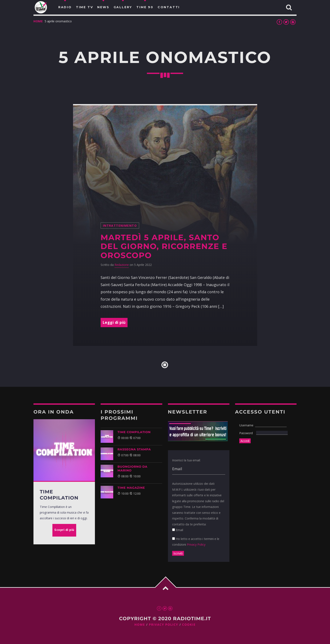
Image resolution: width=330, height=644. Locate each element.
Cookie (189, 625)
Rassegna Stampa (134, 449)
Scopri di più (64, 530)
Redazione (122, 265)
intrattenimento (120, 226)
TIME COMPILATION (134, 432)
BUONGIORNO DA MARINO (132, 469)
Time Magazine (131, 488)
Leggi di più (114, 322)
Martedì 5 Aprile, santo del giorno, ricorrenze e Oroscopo (164, 246)
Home (38, 21)
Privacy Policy (196, 544)
